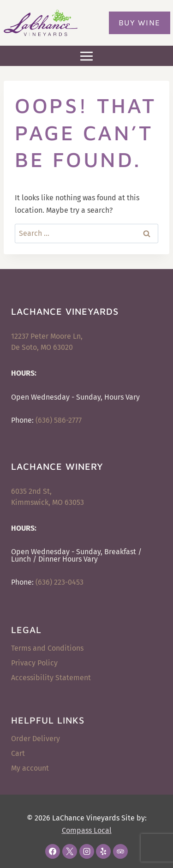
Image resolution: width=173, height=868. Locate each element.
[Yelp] (103, 851)
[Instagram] (87, 851)
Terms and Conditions (47, 648)
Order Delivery (36, 739)
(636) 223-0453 (60, 582)
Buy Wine (140, 23)
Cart (18, 753)
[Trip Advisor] (120, 851)
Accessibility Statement (51, 678)
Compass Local (87, 830)
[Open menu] (87, 56)
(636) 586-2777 (59, 420)
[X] (70, 851)
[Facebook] (53, 851)
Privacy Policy (34, 663)
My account (30, 768)
